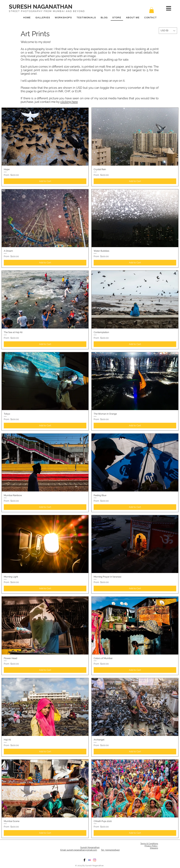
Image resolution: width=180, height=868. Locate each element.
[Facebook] (84, 860)
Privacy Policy (151, 846)
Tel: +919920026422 (110, 850)
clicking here (69, 102)
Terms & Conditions (149, 843)
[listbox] (168, 31)
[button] (152, 10)
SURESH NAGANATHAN (41, 7)
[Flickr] (90, 860)
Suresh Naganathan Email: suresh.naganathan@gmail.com (80, 849)
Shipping (154, 848)
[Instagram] (95, 860)
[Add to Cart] (45, 181)
